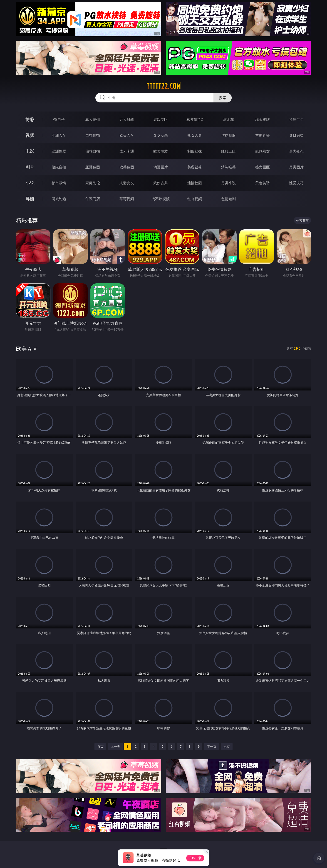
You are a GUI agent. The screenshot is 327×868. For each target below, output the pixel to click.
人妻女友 (127, 183)
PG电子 (59, 119)
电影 (30, 151)
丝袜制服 (228, 135)
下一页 (212, 746)
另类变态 (296, 151)
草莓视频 (127, 199)
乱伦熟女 (263, 151)
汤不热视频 (161, 199)
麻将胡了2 (194, 119)
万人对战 (127, 119)
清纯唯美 (228, 167)
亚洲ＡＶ (59, 135)
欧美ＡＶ (127, 135)
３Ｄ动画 (161, 135)
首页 (100, 746)
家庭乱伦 (93, 183)
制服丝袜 (195, 151)
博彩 (30, 119)
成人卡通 (127, 151)
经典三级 (228, 151)
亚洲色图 (93, 167)
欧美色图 (127, 167)
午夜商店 (93, 199)
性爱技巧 (296, 183)
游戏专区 (161, 119)
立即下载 (195, 858)
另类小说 (228, 183)
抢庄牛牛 (296, 119)
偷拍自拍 (93, 151)
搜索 (223, 98)
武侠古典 (161, 183)
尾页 (227, 746)
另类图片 (296, 167)
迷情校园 (195, 183)
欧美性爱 (161, 151)
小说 (30, 183)
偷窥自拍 (59, 167)
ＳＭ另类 (296, 135)
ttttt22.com (164, 86)
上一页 (115, 746)
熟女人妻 (195, 135)
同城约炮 (59, 199)
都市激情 (59, 183)
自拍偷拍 (93, 135)
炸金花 (228, 119)
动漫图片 (161, 167)
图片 (30, 167)
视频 (30, 135)
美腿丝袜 (195, 167)
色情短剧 (228, 199)
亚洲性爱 (59, 151)
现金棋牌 (263, 119)
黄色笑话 (263, 183)
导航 (30, 199)
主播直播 (263, 135)
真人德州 (93, 119)
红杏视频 (195, 199)
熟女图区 (263, 167)
